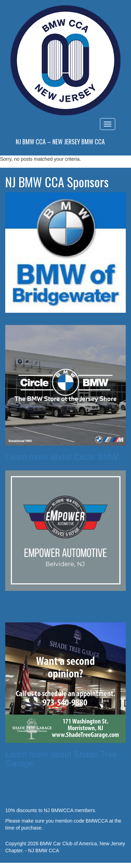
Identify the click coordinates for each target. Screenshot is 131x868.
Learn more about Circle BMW (62, 457)
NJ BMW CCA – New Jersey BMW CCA (60, 142)
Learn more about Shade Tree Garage (61, 759)
